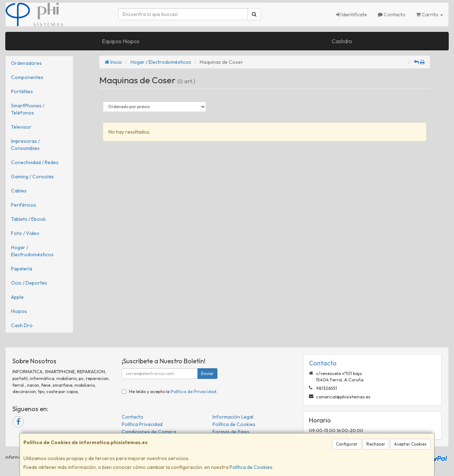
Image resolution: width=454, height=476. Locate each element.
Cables (19, 191)
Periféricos (24, 205)
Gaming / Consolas (32, 177)
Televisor (21, 127)
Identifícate (352, 15)
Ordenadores (26, 63)
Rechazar (376, 444)
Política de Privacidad (193, 391)
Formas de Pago (231, 432)
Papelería (22, 269)
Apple (17, 297)
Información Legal (233, 417)
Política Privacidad (142, 424)
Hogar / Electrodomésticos (32, 251)
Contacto (392, 15)
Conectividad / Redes (35, 162)
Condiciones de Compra (149, 432)
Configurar (347, 444)
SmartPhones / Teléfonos (28, 109)
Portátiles (22, 91)
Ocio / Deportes (29, 283)
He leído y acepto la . (173, 391)
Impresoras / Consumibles (25, 145)
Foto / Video (25, 233)
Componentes (27, 77)
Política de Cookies (251, 467)
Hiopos (19, 311)
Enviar (207, 373)
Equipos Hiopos (121, 41)
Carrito (430, 15)
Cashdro (342, 41)
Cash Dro (22, 325)
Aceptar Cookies (410, 444)
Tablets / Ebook (28, 219)
